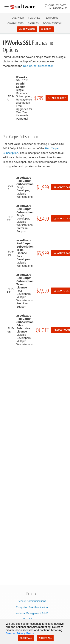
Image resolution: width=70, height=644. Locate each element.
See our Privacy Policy (20, 633)
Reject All (26, 638)
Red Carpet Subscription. (39, 66)
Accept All (45, 638)
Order (46, 29)
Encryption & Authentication (32, 607)
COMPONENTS (15, 23)
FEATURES (34, 18)
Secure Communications (32, 601)
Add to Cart (57, 98)
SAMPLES (33, 23)
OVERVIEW (18, 18)
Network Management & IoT (32, 613)
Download (27, 29)
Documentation (53, 23)
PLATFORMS (51, 18)
